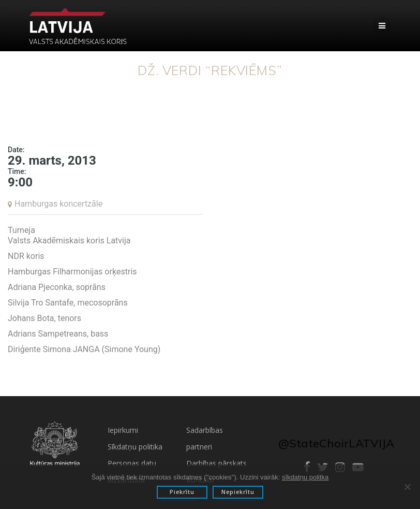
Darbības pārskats (216, 463)
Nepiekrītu (238, 492)
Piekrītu (182, 492)
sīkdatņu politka (305, 477)
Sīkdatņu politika (135, 447)
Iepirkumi (123, 430)
